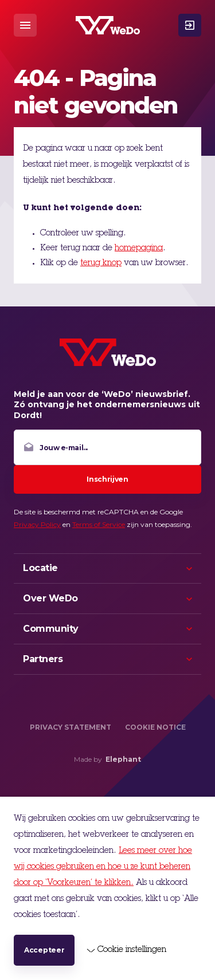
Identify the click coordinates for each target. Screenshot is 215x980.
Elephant (123, 759)
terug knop (101, 263)
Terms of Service (99, 524)
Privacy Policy (37, 524)
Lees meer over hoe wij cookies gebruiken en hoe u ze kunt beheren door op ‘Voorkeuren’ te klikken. (103, 867)
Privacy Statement (71, 727)
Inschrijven (107, 479)
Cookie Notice (155, 727)
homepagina (139, 249)
